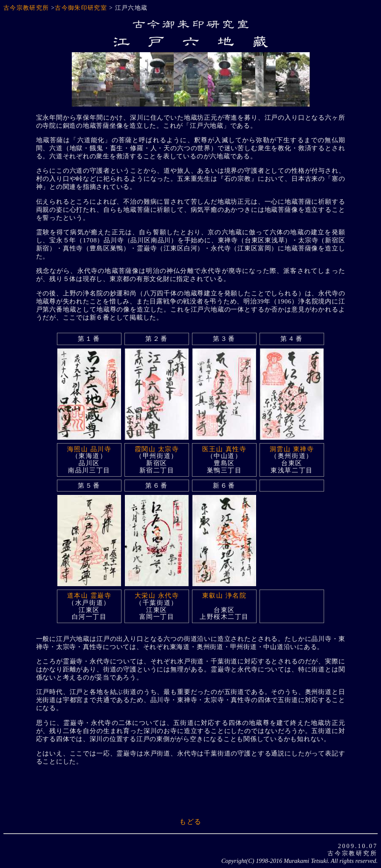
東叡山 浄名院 (224, 595)
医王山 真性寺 (224, 449)
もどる (190, 822)
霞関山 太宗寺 (157, 449)
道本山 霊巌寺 (89, 595)
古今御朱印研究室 (81, 8)
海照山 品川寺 (89, 449)
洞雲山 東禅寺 (292, 449)
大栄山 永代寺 (157, 595)
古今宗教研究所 (26, 8)
